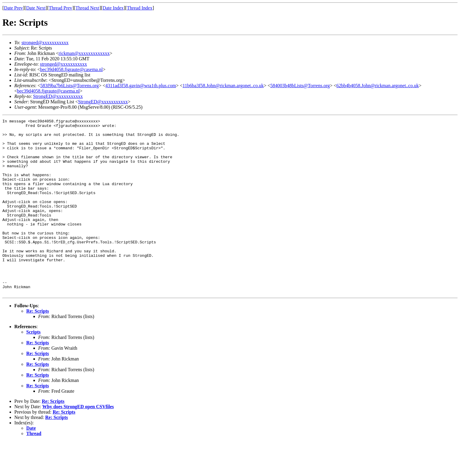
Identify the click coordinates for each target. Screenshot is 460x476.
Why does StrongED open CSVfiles (78, 442)
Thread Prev (60, 8)
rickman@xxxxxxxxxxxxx (84, 53)
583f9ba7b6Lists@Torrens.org (70, 86)
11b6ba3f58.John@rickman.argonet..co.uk (223, 86)
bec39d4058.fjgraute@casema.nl (71, 69)
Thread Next (87, 8)
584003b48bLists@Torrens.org (300, 86)
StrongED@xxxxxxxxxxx (58, 96)
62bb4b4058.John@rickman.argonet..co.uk (378, 86)
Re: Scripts (38, 346)
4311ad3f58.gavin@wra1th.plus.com (141, 86)
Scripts (33, 367)
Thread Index (140, 8)
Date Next (36, 8)
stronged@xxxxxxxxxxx (45, 43)
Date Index (113, 8)
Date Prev (13, 8)
